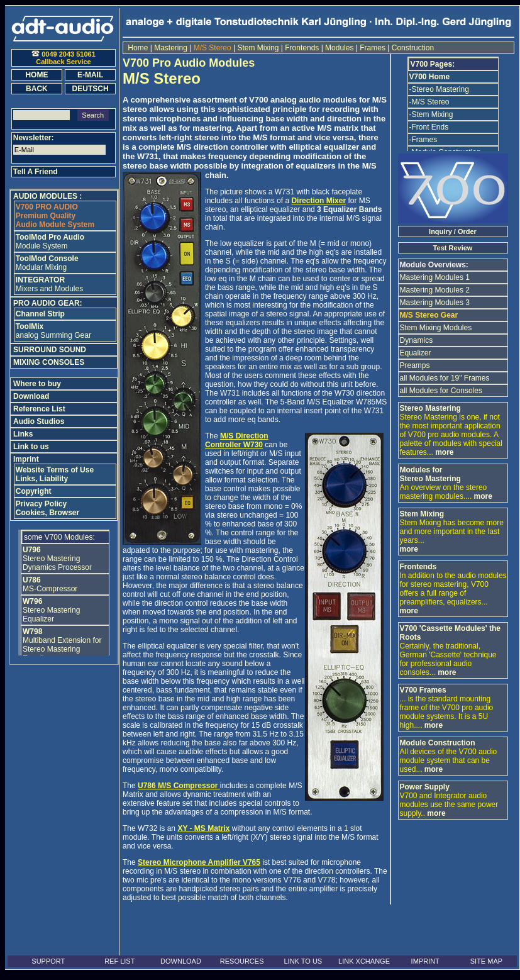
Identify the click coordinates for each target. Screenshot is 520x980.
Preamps (415, 365)
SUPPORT (48, 961)
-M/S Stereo (429, 102)
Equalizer (416, 353)
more (444, 452)
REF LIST (119, 961)
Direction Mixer (318, 201)
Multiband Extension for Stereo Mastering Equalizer (62, 645)
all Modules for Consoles (441, 391)
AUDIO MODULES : (47, 196)
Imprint (26, 459)
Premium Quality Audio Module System (55, 216)
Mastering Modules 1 (435, 277)
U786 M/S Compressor (179, 786)
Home (138, 48)
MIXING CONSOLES (49, 362)
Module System (50, 242)
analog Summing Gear (53, 331)
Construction (412, 48)
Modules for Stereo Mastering (430, 474)
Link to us (31, 447)
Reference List (39, 409)
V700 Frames (423, 690)
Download (31, 396)
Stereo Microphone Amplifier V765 (199, 862)
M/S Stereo (212, 48)
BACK (37, 89)
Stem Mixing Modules (436, 328)
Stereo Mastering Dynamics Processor (57, 559)
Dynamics (417, 340)
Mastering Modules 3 (435, 303)
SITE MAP (486, 961)
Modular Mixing (47, 263)
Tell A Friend (36, 172)
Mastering (171, 48)
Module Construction (438, 743)
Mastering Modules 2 (435, 290)
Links (23, 434)
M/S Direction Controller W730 (237, 440)
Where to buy (37, 384)
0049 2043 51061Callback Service (64, 58)
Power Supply (425, 787)
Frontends (302, 48)
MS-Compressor (50, 584)
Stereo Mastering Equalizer (51, 610)
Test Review (453, 248)
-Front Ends (429, 127)
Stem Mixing (258, 48)
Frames (373, 48)
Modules (340, 48)
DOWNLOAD (181, 961)
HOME (36, 75)
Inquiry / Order (453, 231)
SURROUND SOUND (50, 350)
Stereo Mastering (430, 408)
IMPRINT (425, 961)
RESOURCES (242, 961)
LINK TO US (303, 961)
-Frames (423, 140)
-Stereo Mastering (439, 89)
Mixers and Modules (49, 284)
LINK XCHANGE (364, 961)
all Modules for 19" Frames (445, 378)
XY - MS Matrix (203, 828)
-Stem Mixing (431, 114)
